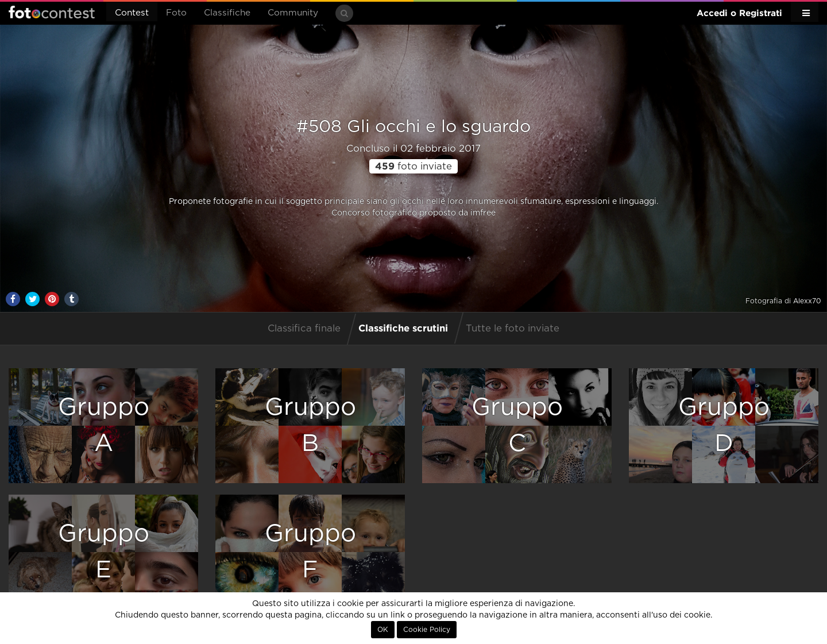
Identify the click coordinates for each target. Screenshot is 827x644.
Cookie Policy (427, 630)
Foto (176, 13)
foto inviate (413, 167)
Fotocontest (52, 12)
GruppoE (104, 552)
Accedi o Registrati (739, 13)
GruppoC (517, 425)
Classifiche (227, 13)
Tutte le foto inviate (513, 329)
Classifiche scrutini (403, 328)
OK (383, 630)
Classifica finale (304, 329)
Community (293, 13)
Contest (132, 13)
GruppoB (310, 425)
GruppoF (310, 552)
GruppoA (104, 425)
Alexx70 (807, 301)
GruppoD (724, 425)
